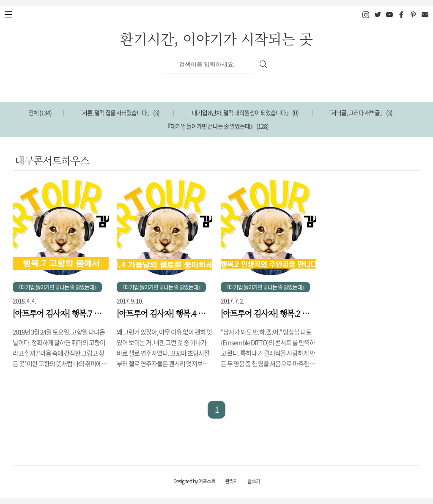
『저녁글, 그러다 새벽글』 (359, 112)
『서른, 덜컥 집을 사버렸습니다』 (118, 112)
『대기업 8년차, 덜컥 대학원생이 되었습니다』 (243, 112)
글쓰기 (254, 481)
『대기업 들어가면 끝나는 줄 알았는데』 (217, 126)
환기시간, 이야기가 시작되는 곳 (216, 38)
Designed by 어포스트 (194, 481)
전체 (40, 112)
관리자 (231, 481)
